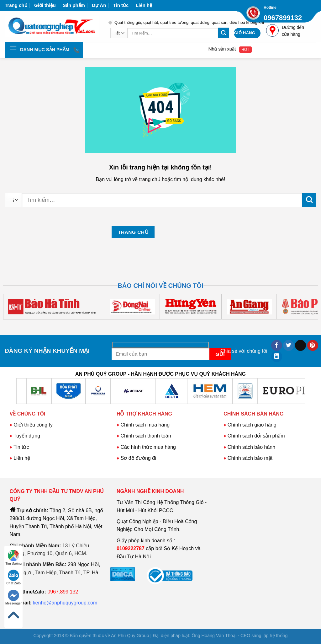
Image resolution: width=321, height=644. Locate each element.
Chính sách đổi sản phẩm (256, 436)
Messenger (13, 597)
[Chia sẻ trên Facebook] (277, 346)
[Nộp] (224, 33)
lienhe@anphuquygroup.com (65, 603)
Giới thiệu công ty (33, 425)
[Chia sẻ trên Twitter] (289, 346)
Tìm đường (13, 558)
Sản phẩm (74, 5)
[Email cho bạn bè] (300, 346)
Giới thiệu (45, 5)
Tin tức (121, 5)
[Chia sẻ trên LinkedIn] (277, 357)
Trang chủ (16, 5)
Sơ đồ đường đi (138, 458)
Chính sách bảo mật (250, 458)
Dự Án (99, 5)
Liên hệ (144, 5)
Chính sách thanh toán (146, 436)
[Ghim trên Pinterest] (313, 346)
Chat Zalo (13, 577)
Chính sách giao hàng (252, 425)
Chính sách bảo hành (251, 447)
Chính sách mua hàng (144, 425)
